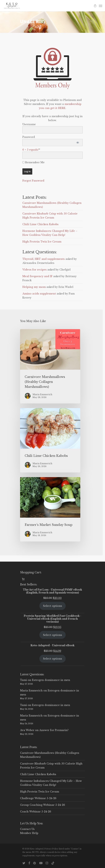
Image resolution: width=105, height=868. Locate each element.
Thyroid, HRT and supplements (44, 259)
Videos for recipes (35, 270)
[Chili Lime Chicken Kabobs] (50, 440)
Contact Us (27, 829)
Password (29, 137)
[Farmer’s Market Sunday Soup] (50, 509)
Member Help (29, 833)
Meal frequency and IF (37, 276)
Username (29, 124)
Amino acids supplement (39, 294)
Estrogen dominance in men (51, 680)
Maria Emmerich (31, 691)
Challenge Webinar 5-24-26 (38, 798)
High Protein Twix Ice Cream (42, 242)
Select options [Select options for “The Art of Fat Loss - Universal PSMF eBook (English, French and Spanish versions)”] (52, 606)
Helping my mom (34, 287)
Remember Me (34, 162)
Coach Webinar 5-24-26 (36, 812)
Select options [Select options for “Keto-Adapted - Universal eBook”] (52, 659)
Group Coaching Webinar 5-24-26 (43, 805)
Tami (23, 680)
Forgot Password (33, 181)
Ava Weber (27, 730)
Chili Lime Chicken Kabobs (40, 224)
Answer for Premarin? (54, 730)
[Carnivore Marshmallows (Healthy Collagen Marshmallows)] (50, 366)
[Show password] (78, 143)
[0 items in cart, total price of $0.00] (23, 579)
